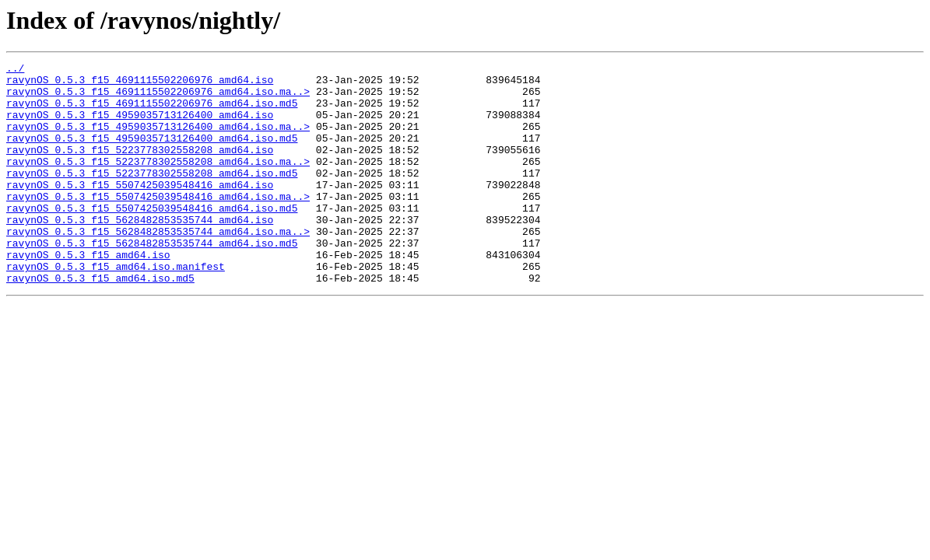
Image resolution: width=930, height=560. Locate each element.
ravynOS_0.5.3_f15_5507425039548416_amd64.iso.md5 (152, 238)
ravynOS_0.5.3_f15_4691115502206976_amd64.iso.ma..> (158, 98)
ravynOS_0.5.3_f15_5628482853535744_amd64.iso (140, 252)
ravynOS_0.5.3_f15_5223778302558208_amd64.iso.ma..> (158, 182)
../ (15, 70)
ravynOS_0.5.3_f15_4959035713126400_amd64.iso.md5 (152, 154)
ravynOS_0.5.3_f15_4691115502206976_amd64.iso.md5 (152, 112)
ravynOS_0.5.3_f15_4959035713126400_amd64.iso (140, 126)
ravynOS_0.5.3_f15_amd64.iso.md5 (100, 322)
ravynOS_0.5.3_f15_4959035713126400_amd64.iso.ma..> (158, 140)
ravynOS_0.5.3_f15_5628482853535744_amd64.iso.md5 (152, 280)
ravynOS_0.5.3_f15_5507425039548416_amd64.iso (140, 210)
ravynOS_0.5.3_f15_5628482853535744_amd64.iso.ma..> (158, 266)
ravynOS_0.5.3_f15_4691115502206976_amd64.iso (140, 84)
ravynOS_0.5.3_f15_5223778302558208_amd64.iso (140, 168)
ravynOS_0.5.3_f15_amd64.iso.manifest (116, 308)
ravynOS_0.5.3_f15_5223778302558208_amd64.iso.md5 (152, 196)
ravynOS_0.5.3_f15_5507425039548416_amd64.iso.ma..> (158, 224)
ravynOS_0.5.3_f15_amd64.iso (88, 294)
